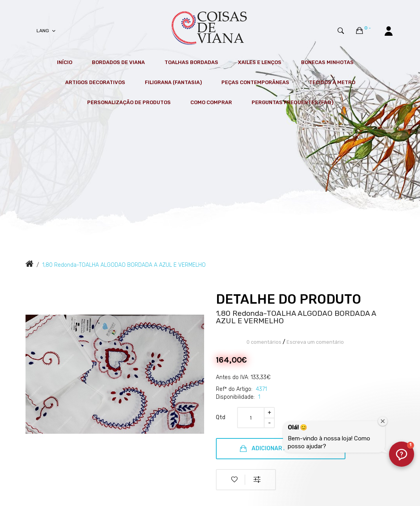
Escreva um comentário (315, 342)
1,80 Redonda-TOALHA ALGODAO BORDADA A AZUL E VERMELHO (124, 265)
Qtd (221, 417)
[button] (402, 454)
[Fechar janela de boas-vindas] (383, 421)
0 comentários (264, 342)
